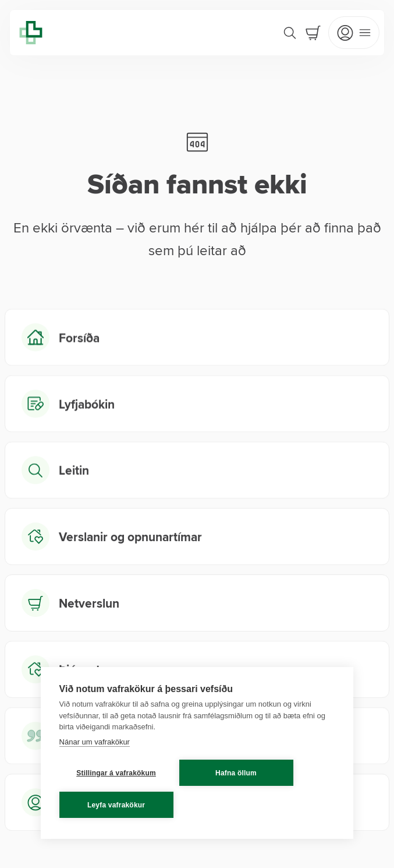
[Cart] (313, 33)
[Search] (290, 33)
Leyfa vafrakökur (116, 805)
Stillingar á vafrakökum (116, 773)
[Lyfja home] (31, 33)
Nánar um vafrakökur (95, 742)
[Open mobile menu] (354, 33)
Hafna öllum (236, 773)
